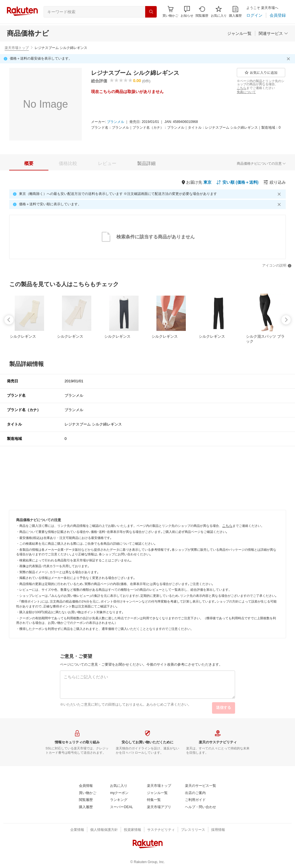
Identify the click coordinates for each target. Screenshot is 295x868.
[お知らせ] (187, 12)
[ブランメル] (116, 122)
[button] (187, 12)
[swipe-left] (9, 320)
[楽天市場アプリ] (159, 807)
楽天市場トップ (17, 48)
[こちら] (242, 88)
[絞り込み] (275, 182)
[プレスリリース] (193, 830)
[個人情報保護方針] (104, 830)
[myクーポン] (119, 793)
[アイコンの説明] (277, 266)
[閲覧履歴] (202, 12)
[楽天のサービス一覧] (201, 786)
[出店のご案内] (195, 793)
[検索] (151, 12)
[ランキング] (119, 800)
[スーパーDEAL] (121, 807)
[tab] (29, 164)
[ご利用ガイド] (195, 800)
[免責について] (246, 92)
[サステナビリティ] (161, 830)
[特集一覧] (154, 800)
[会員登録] (278, 15)
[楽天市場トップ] (159, 786)
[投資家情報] (133, 830)
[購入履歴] (235, 12)
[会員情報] (86, 786)
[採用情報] (218, 830)
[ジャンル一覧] (239, 33)
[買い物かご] (88, 793)
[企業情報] (77, 830)
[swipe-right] (286, 320)
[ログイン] (254, 15)
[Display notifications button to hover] (170, 12)
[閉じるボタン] (289, 59)
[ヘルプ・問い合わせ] (201, 807)
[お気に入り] (219, 12)
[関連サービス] (273, 33)
